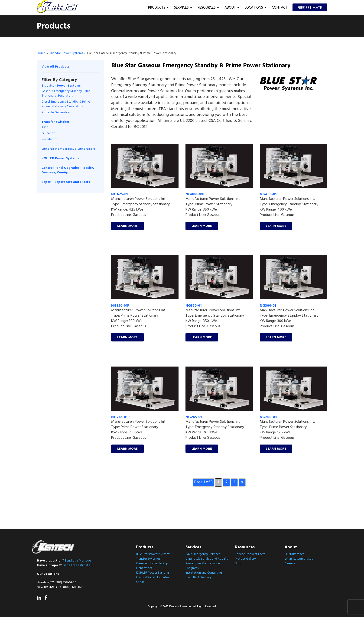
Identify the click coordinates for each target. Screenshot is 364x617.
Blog (238, 563)
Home (41, 53)
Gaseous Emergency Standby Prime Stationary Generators (66, 93)
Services (183, 8)
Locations (255, 8)
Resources (208, 8)
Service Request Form (250, 554)
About (232, 8)
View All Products (55, 67)
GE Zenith (48, 133)
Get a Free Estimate (76, 565)
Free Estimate (310, 8)
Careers (290, 563)
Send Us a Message (78, 561)
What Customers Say (299, 559)
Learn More (127, 226)
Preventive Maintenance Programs (203, 566)
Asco (45, 127)
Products (158, 8)
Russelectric (50, 139)
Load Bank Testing (198, 577)
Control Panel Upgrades (153, 577)
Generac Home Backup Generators (68, 149)
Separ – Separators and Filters (66, 182)
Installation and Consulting (204, 573)
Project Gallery (245, 559)
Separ (140, 582)
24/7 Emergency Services (203, 554)
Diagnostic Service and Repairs (207, 559)
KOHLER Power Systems (60, 158)
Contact (280, 8)
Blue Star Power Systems (66, 53)
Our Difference (295, 554)
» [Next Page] (242, 482)
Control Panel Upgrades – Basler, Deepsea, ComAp (68, 170)
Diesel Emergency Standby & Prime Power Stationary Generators (66, 104)
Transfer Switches (56, 122)
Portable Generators (56, 112)
